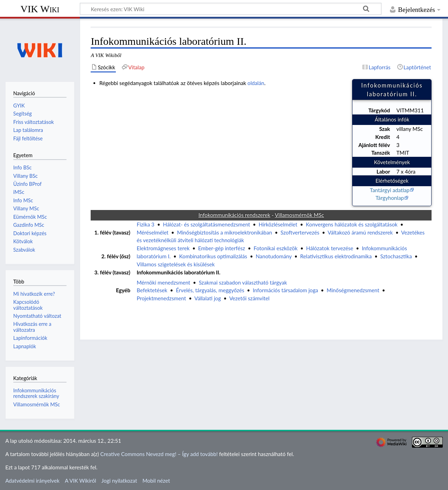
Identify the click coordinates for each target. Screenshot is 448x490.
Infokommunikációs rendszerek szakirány (36, 393)
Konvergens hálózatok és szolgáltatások (352, 224)
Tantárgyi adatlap (390, 190)
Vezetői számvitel (249, 298)
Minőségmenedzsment (353, 290)
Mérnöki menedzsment (163, 282)
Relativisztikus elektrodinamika (336, 256)
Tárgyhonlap (390, 198)
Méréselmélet (152, 232)
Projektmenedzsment (161, 298)
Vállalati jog (208, 298)
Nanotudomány (274, 256)
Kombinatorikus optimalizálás (213, 256)
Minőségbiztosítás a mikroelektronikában (225, 232)
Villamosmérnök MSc (37, 404)
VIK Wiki (40, 9)
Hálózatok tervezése (330, 248)
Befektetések (152, 290)
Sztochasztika (396, 256)
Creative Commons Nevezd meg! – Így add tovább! (159, 454)
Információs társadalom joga (285, 290)
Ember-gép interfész (222, 248)
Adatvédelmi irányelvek (32, 481)
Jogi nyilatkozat (119, 481)
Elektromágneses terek (163, 248)
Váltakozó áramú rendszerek (360, 232)
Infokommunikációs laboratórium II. (178, 272)
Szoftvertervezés (300, 232)
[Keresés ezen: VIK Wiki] (231, 9)
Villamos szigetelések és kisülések (176, 264)
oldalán (256, 83)
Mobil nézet (156, 481)
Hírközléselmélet (278, 224)
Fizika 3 (145, 224)
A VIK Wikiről (80, 481)
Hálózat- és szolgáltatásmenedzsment (207, 224)
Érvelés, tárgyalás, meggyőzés (210, 290)
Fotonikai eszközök (276, 248)
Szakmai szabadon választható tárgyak (243, 282)
